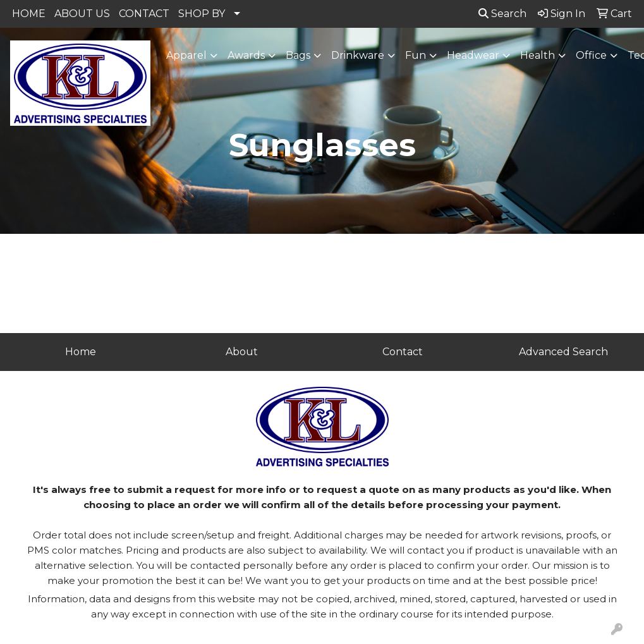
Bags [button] (298, 55)
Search (502, 14)
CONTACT (144, 14)
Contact (403, 352)
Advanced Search (563, 352)
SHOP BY (202, 14)
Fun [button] (416, 55)
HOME (29, 14)
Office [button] (591, 55)
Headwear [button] (473, 55)
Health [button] (538, 55)
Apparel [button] (186, 55)
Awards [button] (246, 55)
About (242, 352)
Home (81, 352)
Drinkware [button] (358, 55)
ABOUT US (82, 14)
